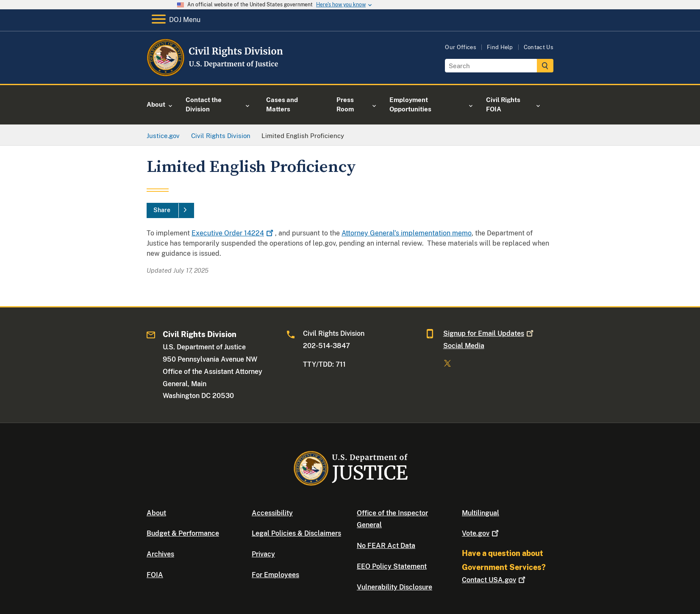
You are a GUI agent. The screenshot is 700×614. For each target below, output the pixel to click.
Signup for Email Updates (489, 333)
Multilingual (481, 513)
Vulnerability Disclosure (394, 587)
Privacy (263, 554)
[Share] (170, 210)
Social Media (464, 346)
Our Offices (461, 47)
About (156, 513)
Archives (160, 554)
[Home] (215, 74)
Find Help (500, 47)
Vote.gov (481, 533)
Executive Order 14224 (233, 233)
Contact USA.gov (494, 580)
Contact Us (539, 47)
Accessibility (272, 513)
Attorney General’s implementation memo (407, 233)
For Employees (275, 575)
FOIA (155, 575)
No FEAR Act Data (386, 546)
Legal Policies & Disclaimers (296, 533)
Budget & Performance (183, 533)
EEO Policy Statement (392, 566)
